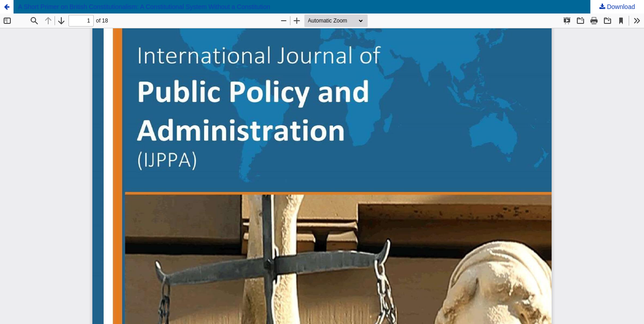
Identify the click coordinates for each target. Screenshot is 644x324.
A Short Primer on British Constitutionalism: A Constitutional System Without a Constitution (144, 7)
